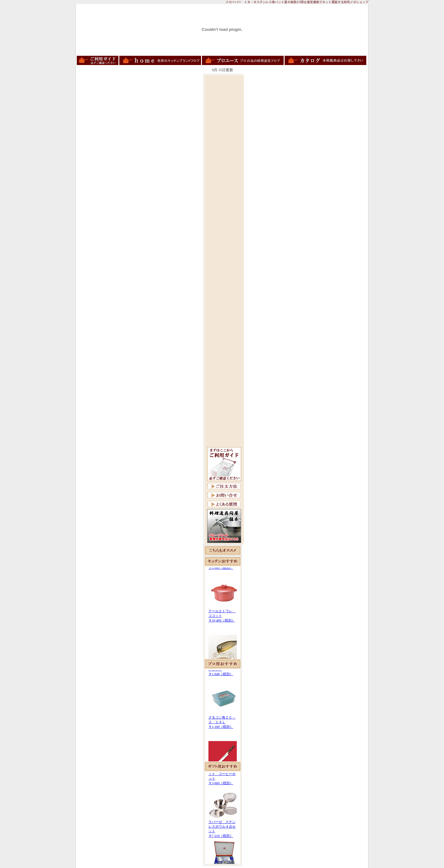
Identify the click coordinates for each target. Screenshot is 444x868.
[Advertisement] (224, 169)
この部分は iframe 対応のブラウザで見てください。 (223, 613)
